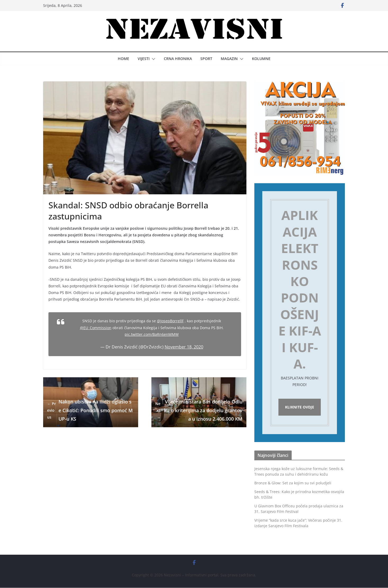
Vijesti (144, 59)
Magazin (229, 59)
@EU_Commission (96, 328)
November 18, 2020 (184, 347)
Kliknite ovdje (300, 407)
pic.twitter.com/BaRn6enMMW (152, 334)
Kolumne (261, 59)
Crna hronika (178, 59)
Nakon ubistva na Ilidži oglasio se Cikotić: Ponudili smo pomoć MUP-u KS (90, 410)
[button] (152, 59)
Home (123, 59)
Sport (206, 59)
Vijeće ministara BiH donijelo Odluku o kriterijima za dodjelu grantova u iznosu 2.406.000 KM (199, 410)
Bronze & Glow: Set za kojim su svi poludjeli (293, 483)
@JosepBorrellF (170, 321)
